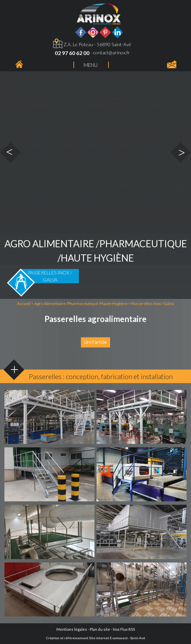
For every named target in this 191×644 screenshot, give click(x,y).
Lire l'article (95, 342)
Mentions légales (72, 629)
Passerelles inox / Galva (153, 303)
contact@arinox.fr (111, 52)
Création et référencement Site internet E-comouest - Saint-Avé (96, 638)
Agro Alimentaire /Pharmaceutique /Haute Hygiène (81, 303)
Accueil (24, 303)
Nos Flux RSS (124, 629)
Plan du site (100, 629)
